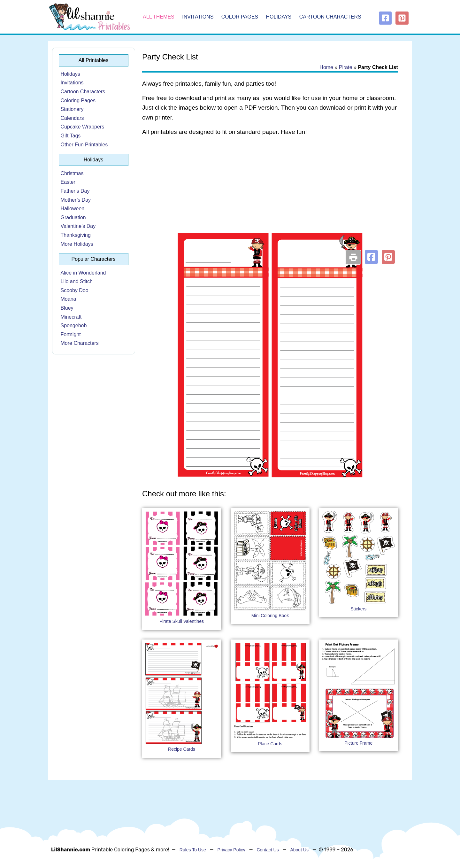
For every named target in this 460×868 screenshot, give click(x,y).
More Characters (80, 343)
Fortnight (71, 334)
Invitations (198, 17)
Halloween (73, 209)
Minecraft (71, 317)
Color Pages (240, 17)
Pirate (346, 67)
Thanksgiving (76, 235)
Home (326, 67)
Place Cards (270, 744)
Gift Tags (71, 136)
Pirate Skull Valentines (182, 621)
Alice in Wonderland (83, 273)
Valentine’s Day (78, 226)
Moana (69, 299)
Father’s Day (75, 191)
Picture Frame (358, 743)
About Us (299, 850)
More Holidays (77, 244)
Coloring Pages (78, 101)
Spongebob (74, 325)
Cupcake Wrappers (83, 127)
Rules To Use (193, 850)
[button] (371, 257)
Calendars (72, 118)
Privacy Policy (231, 850)
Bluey (67, 308)
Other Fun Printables (84, 145)
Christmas (72, 173)
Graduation (73, 217)
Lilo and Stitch (77, 281)
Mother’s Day (76, 200)
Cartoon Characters (330, 17)
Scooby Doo (75, 290)
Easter (68, 182)
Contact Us (268, 850)
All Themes (159, 17)
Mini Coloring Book (270, 616)
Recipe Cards (182, 749)
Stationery (72, 109)
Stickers (358, 609)
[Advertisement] (270, 192)
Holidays (279, 17)
